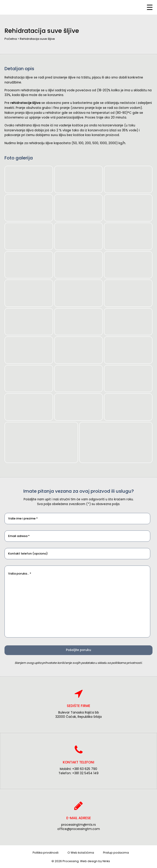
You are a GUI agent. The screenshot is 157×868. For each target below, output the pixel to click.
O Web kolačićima (81, 853)
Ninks (106, 861)
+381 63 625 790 (85, 769)
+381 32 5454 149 (85, 773)
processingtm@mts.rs (78, 825)
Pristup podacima (116, 853)
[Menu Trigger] (150, 7)
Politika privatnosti (46, 853)
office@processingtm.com (79, 829)
